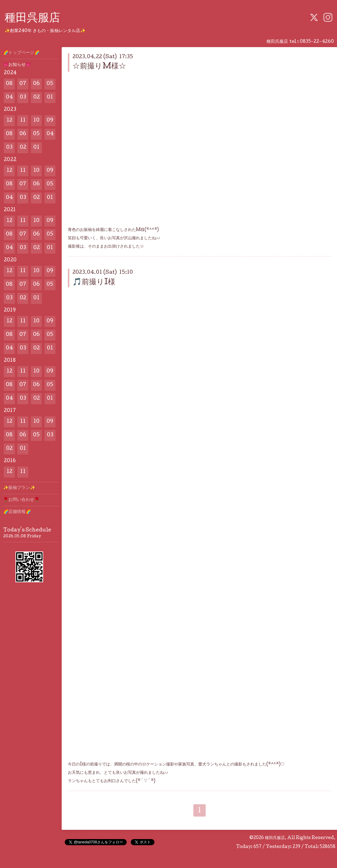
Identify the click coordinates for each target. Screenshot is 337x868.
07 (23, 84)
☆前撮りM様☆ (99, 67)
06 (36, 84)
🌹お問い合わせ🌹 (21, 500)
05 (50, 84)
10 (36, 121)
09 (50, 121)
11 (23, 121)
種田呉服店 (32, 19)
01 (50, 97)
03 (23, 97)
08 (9, 84)
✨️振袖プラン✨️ (19, 488)
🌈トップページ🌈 (21, 53)
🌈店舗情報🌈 (17, 512)
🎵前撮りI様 (94, 283)
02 (37, 97)
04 (9, 97)
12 (9, 121)
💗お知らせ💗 (17, 65)
